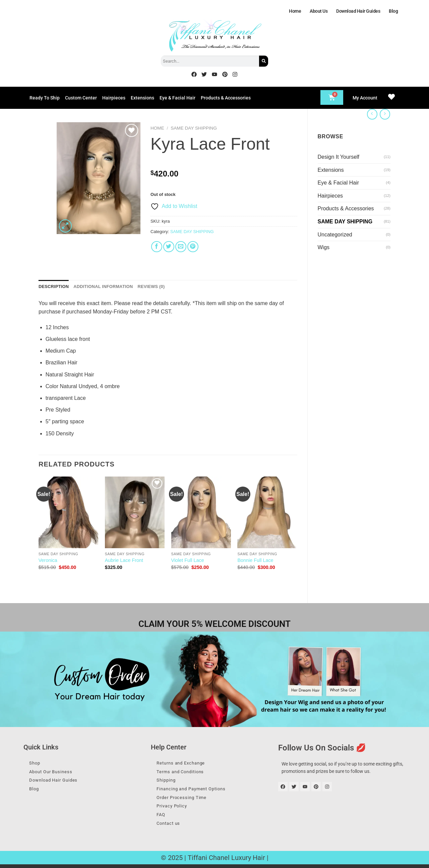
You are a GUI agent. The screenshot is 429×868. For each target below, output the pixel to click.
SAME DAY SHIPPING (345, 222)
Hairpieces (114, 98)
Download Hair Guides (358, 11)
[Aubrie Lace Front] (135, 512)
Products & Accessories (226, 98)
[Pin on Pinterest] (193, 247)
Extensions (142, 98)
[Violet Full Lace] (201, 512)
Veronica (48, 560)
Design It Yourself (339, 157)
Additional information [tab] (103, 286)
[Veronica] (68, 512)
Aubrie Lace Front (124, 560)
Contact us (170, 826)
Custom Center (81, 98)
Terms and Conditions (183, 772)
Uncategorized (335, 235)
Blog (393, 11)
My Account (365, 98)
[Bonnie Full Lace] (267, 512)
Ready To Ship (45, 98)
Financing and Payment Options (195, 790)
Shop (36, 763)
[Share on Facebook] (157, 247)
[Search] (264, 61)
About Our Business (53, 772)
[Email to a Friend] (181, 247)
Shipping (168, 781)
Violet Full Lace (188, 560)
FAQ (162, 817)
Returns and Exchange (184, 763)
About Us (319, 11)
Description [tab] (54, 286)
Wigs (324, 247)
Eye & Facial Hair (177, 98)
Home (295, 11)
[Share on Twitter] (169, 247)
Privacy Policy (174, 808)
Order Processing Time (184, 799)
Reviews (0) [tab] (151, 286)
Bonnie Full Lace (255, 560)
